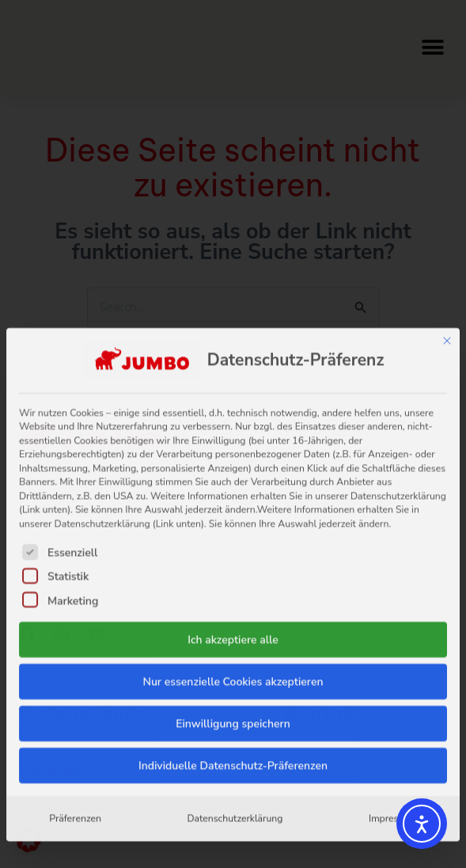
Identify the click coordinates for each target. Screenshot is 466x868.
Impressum (393, 682)
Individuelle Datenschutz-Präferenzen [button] (233, 629)
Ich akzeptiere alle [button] (233, 503)
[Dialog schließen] (447, 204)
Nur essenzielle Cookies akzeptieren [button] (233, 545)
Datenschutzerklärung (235, 682)
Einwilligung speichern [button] (233, 587)
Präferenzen (75, 682)
